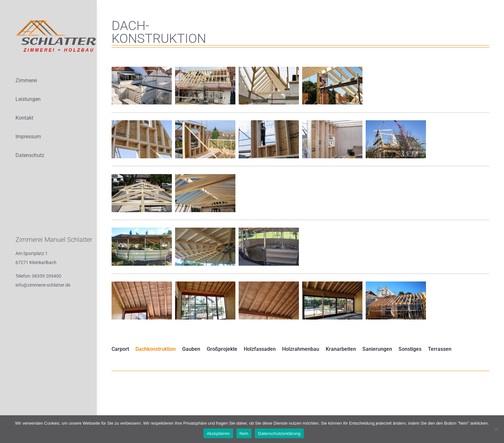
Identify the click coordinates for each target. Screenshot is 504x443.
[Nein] (496, 429)
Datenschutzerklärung (279, 433)
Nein (244, 433)
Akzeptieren (218, 433)
